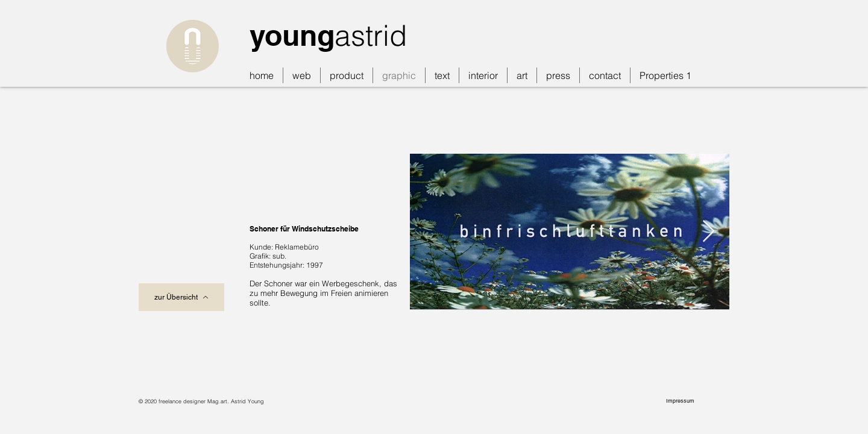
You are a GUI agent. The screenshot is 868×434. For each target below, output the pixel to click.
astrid (371, 35)
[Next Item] (709, 232)
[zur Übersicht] (181, 297)
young (292, 35)
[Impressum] (681, 401)
